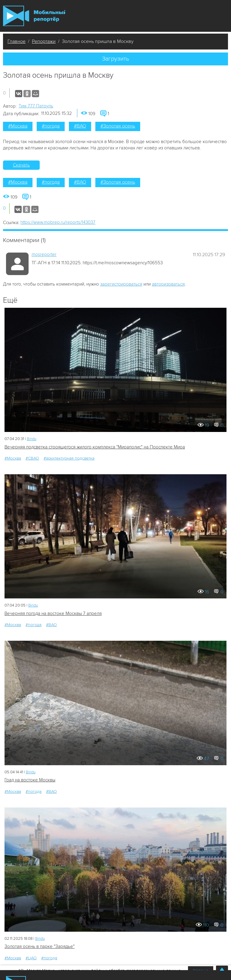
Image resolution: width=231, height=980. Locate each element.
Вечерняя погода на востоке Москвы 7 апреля (53, 613)
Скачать (21, 165)
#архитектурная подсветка (69, 458)
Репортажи (44, 41)
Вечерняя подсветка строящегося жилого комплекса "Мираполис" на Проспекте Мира (95, 447)
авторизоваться (168, 284)
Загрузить (115, 59)
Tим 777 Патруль (36, 106)
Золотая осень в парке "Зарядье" (40, 946)
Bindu (32, 439)
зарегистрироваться (121, 284)
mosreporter (44, 254)
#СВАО (32, 458)
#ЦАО (31, 958)
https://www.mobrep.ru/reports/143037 (58, 222)
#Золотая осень (118, 126)
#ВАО (80, 126)
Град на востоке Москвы (30, 780)
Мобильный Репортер (34, 16)
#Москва (18, 126)
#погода (51, 126)
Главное (17, 41)
